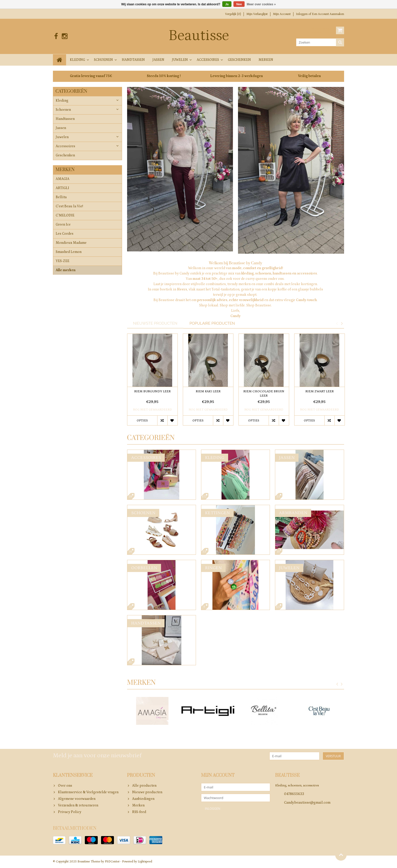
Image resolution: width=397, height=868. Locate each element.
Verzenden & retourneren (78, 805)
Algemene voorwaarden (77, 799)
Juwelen (180, 60)
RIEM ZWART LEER (320, 391)
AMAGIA (63, 179)
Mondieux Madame (71, 243)
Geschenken (239, 60)
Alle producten (144, 786)
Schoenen (103, 60)
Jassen (158, 60)
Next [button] (342, 323)
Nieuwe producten (147, 792)
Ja (227, 4)
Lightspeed (145, 862)
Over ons (65, 786)
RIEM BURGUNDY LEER (152, 391)
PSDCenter (112, 862)
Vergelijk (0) (233, 14)
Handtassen (133, 60)
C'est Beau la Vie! (69, 207)
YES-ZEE (63, 261)
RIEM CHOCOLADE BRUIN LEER (264, 394)
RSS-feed (139, 812)
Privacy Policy (70, 812)
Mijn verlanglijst (257, 14)
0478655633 (294, 794)
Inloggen (302, 14)
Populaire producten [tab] (212, 323)
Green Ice (63, 225)
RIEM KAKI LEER (208, 391)
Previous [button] (337, 323)
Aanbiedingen (143, 799)
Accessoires (208, 60)
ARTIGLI (62, 188)
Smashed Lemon (69, 252)
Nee (239, 4)
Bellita (61, 197)
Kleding (77, 60)
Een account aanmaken (328, 14)
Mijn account (282, 14)
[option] (152, 382)
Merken (266, 60)
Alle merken (66, 270)
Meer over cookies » (261, 4)
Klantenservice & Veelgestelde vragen (88, 792)
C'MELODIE (65, 216)
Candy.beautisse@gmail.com (307, 803)
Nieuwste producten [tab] (155, 323)
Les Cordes (65, 234)
